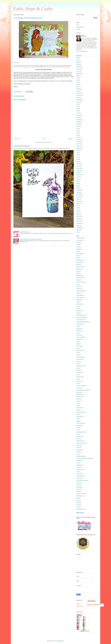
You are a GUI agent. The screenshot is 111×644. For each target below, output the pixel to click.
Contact (78, 29)
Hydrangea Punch (80, 366)
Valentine (78, 483)
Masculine (79, 392)
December (79, 67)
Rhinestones (79, 436)
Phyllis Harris (79, 417)
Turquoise (79, 474)
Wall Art (78, 489)
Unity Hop (79, 478)
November (79, 69)
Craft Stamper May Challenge (22, 146)
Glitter (78, 344)
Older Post (70, 139)
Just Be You (79, 372)
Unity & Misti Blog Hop (25, 232)
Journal (78, 370)
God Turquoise (80, 350)
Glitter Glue (79, 346)
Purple (78, 428)
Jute (77, 375)
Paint (78, 406)
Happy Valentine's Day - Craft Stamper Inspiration (31, 239)
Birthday (78, 249)
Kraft (77, 379)
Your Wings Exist (80, 509)
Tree (77, 472)
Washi (78, 491)
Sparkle (78, 452)
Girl (77, 342)
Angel (78, 245)
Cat (77, 284)
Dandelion (79, 300)
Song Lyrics (79, 450)
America (78, 242)
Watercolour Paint (80, 494)
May (77, 58)
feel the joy (79, 328)
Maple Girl (22, 75)
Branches (79, 269)
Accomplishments (80, 27)
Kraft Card (79, 381)
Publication (79, 425)
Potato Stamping (80, 423)
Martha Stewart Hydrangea (82, 390)
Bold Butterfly (79, 260)
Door (77, 309)
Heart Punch (79, 359)
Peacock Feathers (80, 412)
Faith (78, 326)
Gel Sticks (79, 339)
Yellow (78, 507)
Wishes (78, 503)
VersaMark (79, 487)
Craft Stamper (36, 65)
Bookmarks (79, 262)
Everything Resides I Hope (82, 322)
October (78, 71)
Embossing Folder (80, 315)
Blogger (62, 641)
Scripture (78, 445)
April (77, 84)
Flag (77, 333)
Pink (77, 419)
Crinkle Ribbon (80, 298)
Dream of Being (43, 75)
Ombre (78, 401)
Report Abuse (80, 513)
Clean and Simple (80, 291)
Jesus (78, 368)
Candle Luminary (80, 282)
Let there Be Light (80, 386)
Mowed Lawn (79, 397)
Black (78, 251)
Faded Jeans (79, 324)
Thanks (78, 467)
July (77, 78)
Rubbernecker (80, 441)
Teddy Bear (79, 465)
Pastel (78, 410)
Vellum (78, 485)
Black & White (80, 253)
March (78, 60)
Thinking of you (80, 469)
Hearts (78, 361)
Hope (78, 364)
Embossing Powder (81, 317)
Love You (78, 388)
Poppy (78, 421)
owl (77, 403)
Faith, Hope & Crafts (33, 9)
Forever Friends (80, 337)
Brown (78, 271)
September (79, 73)
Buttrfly (78, 280)
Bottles (78, 264)
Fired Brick (79, 331)
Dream (78, 313)
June (77, 80)
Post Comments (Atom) (47, 142)
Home (44, 139)
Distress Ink (79, 304)
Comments (80, 607)
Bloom (78, 256)
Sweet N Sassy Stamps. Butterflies (84, 458)
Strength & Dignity (80, 456)
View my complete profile (82, 51)
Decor (78, 302)
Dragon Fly (79, 311)
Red (77, 434)
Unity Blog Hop (80, 476)
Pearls (78, 414)
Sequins (78, 447)
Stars (78, 454)
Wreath (78, 505)
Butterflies (79, 276)
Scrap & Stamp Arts (81, 443)
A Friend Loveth (80, 238)
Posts (79, 604)
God (77, 348)
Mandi (85, 36)
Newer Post (17, 139)
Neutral (78, 399)
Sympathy (79, 461)
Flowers (78, 335)
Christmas (79, 289)
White (78, 498)
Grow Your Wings (80, 357)
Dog (77, 306)
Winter (78, 500)
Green (78, 355)
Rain (77, 430)
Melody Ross (79, 395)
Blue (77, 258)
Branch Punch (80, 267)
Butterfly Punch (80, 278)
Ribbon (78, 439)
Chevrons (79, 287)
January (78, 65)
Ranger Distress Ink (81, 432)
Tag (77, 463)
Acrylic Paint (79, 240)
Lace (77, 384)
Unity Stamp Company (81, 480)
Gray (77, 353)
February (78, 62)
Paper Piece (79, 408)
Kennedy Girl (79, 377)
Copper (78, 293)
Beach (78, 247)
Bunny (78, 273)
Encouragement (80, 320)
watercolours (79, 496)
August (78, 76)
